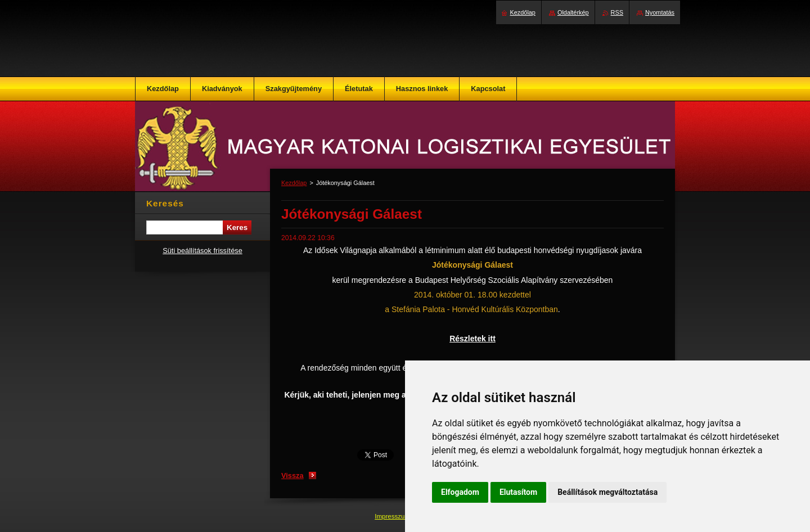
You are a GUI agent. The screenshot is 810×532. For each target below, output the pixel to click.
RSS (617, 12)
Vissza (292, 475)
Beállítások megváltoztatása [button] (607, 492)
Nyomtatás (660, 12)
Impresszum (393, 516)
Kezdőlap (294, 183)
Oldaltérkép (573, 12)
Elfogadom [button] (460, 492)
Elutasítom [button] (518, 492)
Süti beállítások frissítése (202, 251)
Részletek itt (472, 339)
